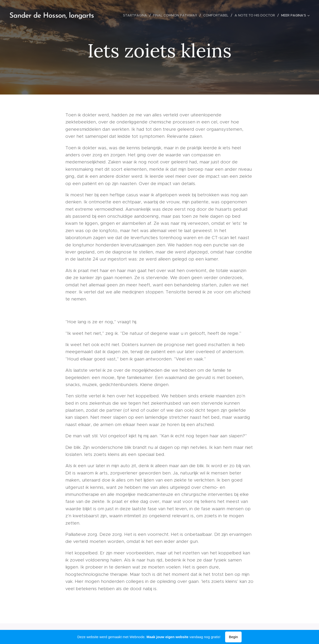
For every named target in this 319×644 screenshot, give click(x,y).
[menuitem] (136, 15)
